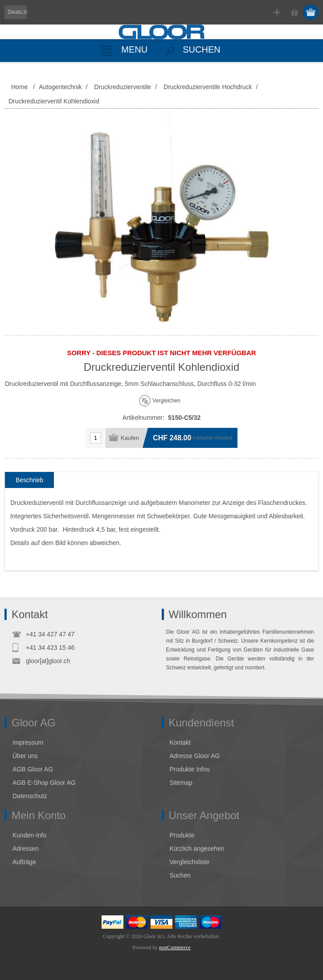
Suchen (180, 875)
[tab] (29, 480)
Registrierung (277, 12)
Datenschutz (30, 796)
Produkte (182, 835)
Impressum (28, 742)
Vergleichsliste (190, 862)
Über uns (25, 756)
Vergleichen (166, 401)
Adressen (26, 849)
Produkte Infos (190, 769)
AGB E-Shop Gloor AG (44, 783)
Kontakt (180, 742)
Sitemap (181, 783)
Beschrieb (29, 480)
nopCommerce (175, 947)
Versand (223, 438)
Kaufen (130, 438)
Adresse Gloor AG (195, 756)
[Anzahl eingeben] (96, 438)
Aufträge (24, 862)
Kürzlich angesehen (197, 849)
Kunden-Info (29, 835)
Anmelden (294, 12)
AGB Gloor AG (33, 769)
